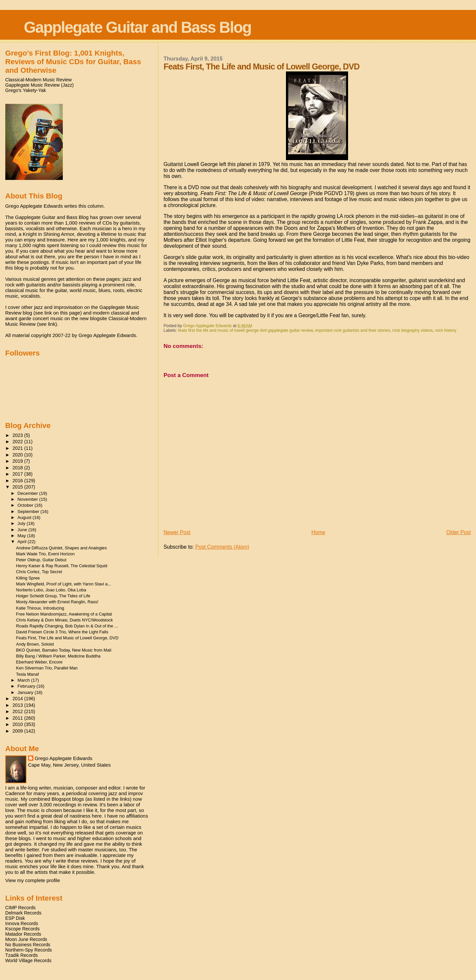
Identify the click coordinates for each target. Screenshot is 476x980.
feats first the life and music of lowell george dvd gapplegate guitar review (246, 330)
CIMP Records (20, 908)
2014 (19, 699)
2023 (19, 435)
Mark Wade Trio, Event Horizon (45, 554)
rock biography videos (413, 330)
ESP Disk (15, 918)
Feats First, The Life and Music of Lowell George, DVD (67, 638)
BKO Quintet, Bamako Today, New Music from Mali (64, 650)
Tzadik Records (22, 955)
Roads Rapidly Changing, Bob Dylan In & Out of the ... (67, 626)
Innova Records (22, 923)
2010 (19, 724)
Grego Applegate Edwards (63, 758)
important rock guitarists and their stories (353, 330)
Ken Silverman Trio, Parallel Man (47, 668)
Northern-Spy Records (29, 950)
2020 (19, 455)
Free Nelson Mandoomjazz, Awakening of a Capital (64, 614)
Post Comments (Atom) (222, 547)
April (23, 542)
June (23, 530)
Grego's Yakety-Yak (26, 90)
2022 (19, 442)
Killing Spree (28, 578)
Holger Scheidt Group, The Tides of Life (53, 596)
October (26, 505)
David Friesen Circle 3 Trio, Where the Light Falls (62, 632)
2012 (19, 711)
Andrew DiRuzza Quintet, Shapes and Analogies (62, 548)
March (24, 680)
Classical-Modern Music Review (39, 80)
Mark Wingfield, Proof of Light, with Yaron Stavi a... (64, 584)
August (25, 517)
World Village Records (28, 960)
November (28, 499)
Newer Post (177, 532)
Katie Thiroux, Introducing (40, 608)
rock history (446, 330)
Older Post (458, 532)
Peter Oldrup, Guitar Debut (41, 560)
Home (318, 532)
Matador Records (23, 934)
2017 (19, 474)
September (29, 511)
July (22, 523)
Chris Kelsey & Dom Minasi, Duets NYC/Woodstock (65, 620)
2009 (19, 731)
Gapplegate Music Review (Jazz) (40, 85)
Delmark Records (23, 913)
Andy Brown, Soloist (35, 644)
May (22, 536)
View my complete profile (33, 880)
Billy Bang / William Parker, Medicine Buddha (58, 656)
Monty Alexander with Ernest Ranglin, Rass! (57, 602)
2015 (19, 487)
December (28, 493)
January (26, 692)
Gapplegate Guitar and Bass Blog (138, 27)
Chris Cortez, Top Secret (39, 572)
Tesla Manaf (28, 674)
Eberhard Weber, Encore (40, 662)
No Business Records (28, 945)
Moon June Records (26, 939)
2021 (19, 448)
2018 (19, 468)
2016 (19, 481)
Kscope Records (22, 929)
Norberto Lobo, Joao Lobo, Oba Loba (51, 590)
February (27, 686)
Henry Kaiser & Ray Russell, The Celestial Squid (62, 566)
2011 (19, 718)
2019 (19, 461)
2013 (19, 705)
